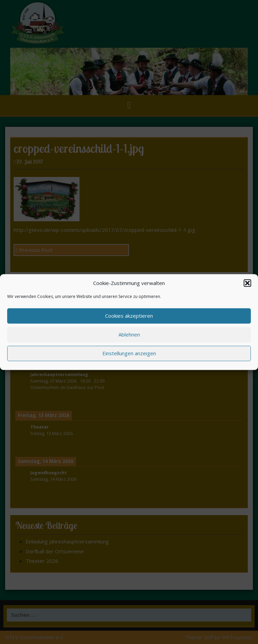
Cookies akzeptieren (129, 316)
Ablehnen (129, 335)
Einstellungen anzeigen (129, 354)
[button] (247, 283)
